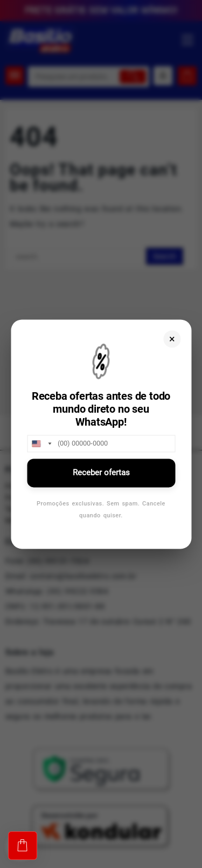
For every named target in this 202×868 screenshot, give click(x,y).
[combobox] (41, 443)
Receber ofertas (101, 473)
